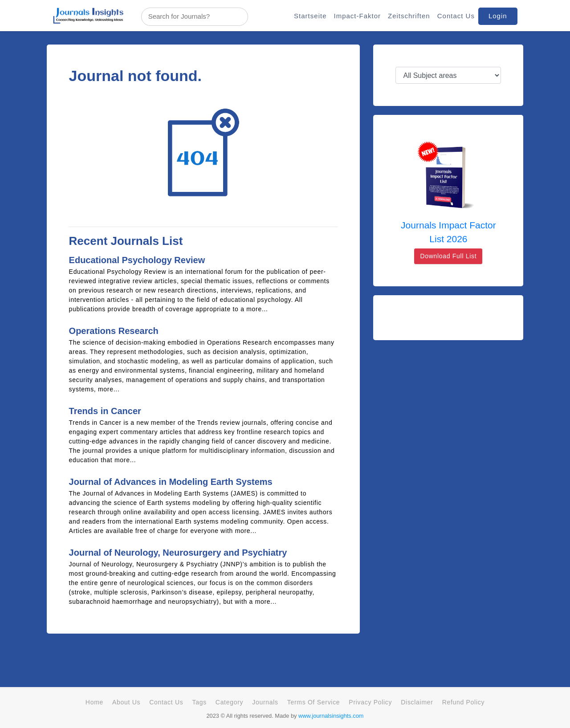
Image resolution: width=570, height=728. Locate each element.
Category (229, 702)
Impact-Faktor (357, 16)
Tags (199, 702)
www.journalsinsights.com (331, 716)
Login (498, 16)
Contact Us (456, 16)
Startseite (310, 16)
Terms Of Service (314, 702)
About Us (126, 702)
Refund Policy (463, 702)
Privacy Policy (370, 702)
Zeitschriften (409, 16)
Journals (265, 702)
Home (94, 702)
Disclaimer (417, 702)
